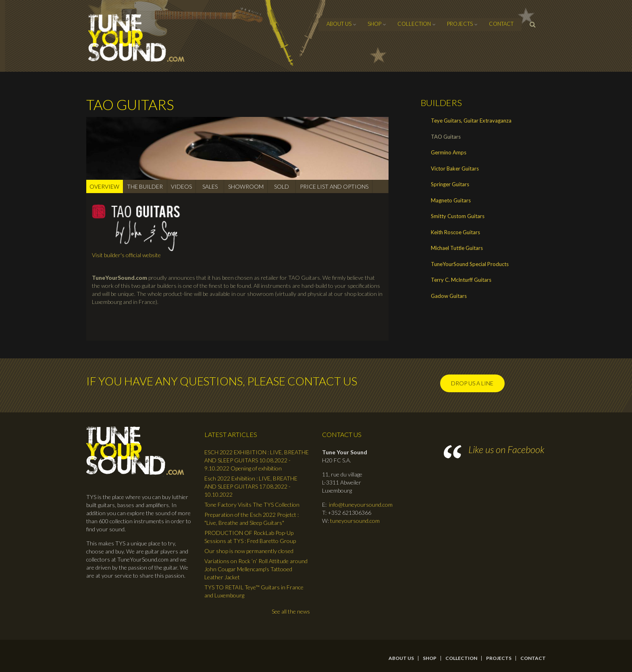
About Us (339, 24)
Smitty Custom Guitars (458, 216)
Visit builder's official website (126, 255)
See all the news (291, 611)
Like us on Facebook (506, 449)
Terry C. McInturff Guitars (461, 280)
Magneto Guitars (451, 200)
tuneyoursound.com (355, 521)
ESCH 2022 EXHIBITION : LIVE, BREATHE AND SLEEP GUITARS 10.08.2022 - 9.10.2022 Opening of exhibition (257, 460)
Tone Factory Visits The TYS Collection (252, 505)
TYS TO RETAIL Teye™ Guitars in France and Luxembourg (254, 591)
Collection (414, 24)
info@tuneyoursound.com (361, 505)
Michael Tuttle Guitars (457, 248)
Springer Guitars (450, 184)
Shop (374, 24)
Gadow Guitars (449, 296)
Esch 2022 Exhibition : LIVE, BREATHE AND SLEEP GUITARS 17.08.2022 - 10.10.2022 (251, 486)
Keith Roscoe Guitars (455, 232)
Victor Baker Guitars (455, 169)
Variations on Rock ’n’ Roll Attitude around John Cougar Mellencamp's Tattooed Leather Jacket (256, 569)
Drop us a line (472, 383)
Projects (460, 24)
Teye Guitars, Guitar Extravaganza (471, 121)
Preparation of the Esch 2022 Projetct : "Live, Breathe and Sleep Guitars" (252, 519)
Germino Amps (449, 152)
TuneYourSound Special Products (470, 264)
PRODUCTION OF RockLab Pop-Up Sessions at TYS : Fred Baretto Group (250, 537)
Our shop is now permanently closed (249, 551)
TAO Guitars (446, 137)
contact (501, 24)
